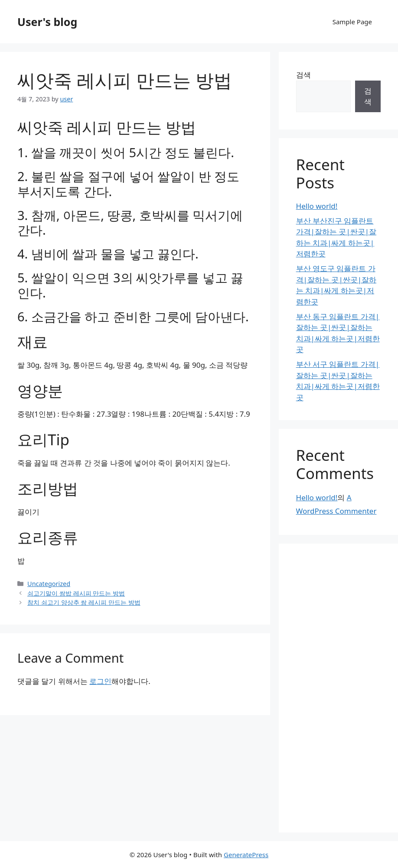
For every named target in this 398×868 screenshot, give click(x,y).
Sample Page (352, 22)
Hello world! (317, 206)
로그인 (100, 681)
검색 (303, 75)
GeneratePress (246, 855)
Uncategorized (49, 584)
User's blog (47, 22)
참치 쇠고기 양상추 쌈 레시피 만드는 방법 (84, 602)
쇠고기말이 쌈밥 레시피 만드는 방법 (76, 593)
